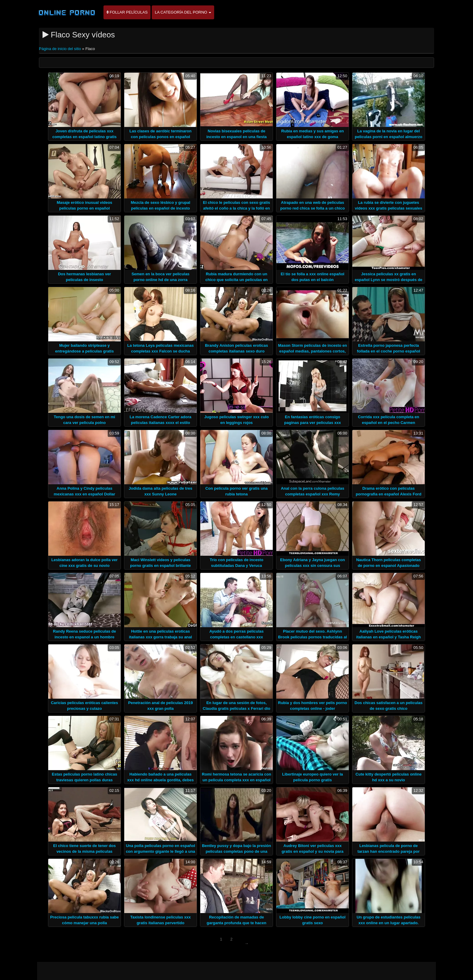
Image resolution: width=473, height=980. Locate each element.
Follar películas (127, 12)
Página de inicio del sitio (60, 49)
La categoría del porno (183, 12)
